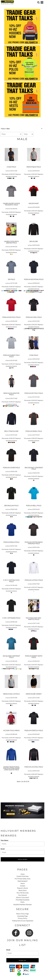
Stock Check (23, 890)
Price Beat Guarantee (23, 900)
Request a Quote (22, 888)
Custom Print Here (22, 876)
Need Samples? (23, 881)
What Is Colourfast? (22, 898)
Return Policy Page (22, 914)
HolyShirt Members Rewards (22, 905)
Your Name (4, 840)
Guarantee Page (22, 916)
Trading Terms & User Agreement (23, 921)
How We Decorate (23, 893)
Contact (23, 886)
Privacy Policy (23, 918)
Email (3, 849)
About (23, 883)
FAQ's (22, 902)
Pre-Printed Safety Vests (23, 879)
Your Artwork (22, 895)
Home (23, 874)
